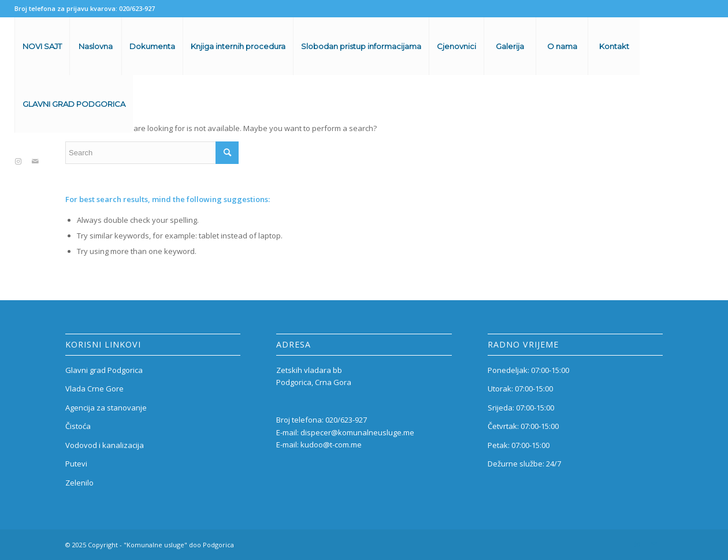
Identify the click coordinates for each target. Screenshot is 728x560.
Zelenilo (79, 483)
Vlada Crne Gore (94, 389)
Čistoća (78, 426)
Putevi (76, 464)
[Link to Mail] (35, 161)
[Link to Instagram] (18, 161)
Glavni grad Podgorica (104, 370)
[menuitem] (42, 46)
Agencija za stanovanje (106, 408)
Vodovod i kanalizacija (105, 445)
